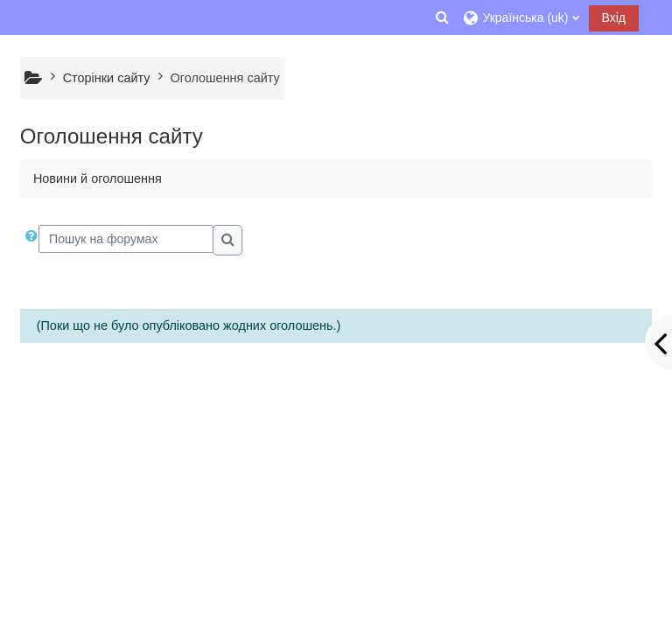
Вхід (614, 17)
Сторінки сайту (107, 78)
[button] (442, 17)
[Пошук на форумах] (126, 239)
